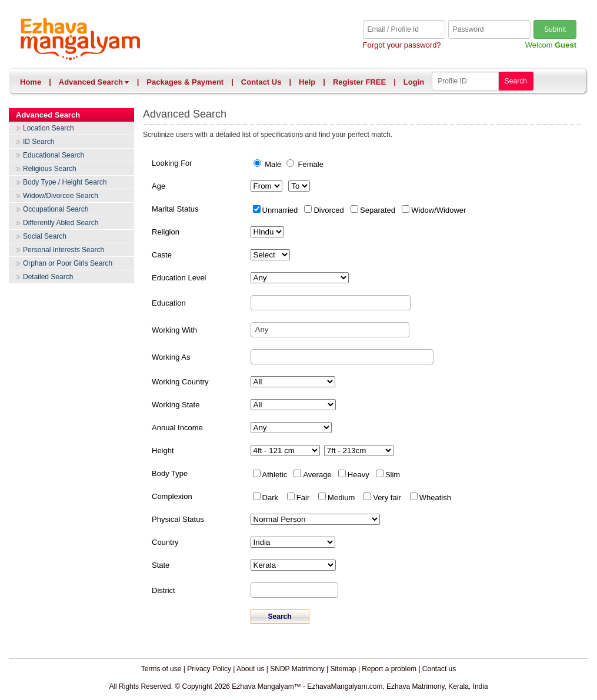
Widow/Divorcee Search (61, 196)
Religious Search (50, 169)
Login (414, 82)
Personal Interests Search (64, 250)
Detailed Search (48, 277)
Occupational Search (56, 209)
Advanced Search (94, 82)
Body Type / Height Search (65, 182)
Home (31, 82)
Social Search (45, 236)
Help (307, 82)
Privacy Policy (209, 669)
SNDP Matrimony (297, 669)
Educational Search (54, 155)
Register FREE (359, 82)
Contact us (439, 669)
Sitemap (343, 669)
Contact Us (261, 82)
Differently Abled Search (61, 223)
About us (250, 669)
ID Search (39, 142)
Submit (555, 29)
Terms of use (161, 669)
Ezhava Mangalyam (160, 40)
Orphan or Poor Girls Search (68, 263)
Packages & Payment (185, 82)
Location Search (49, 128)
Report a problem (389, 669)
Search (516, 81)
